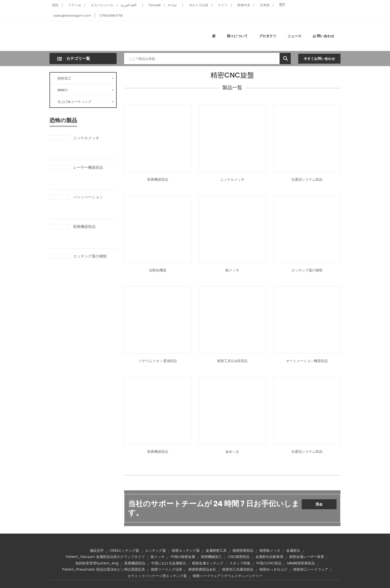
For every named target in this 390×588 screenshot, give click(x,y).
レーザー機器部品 (88, 168)
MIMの (86, 90)
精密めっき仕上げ (273, 569)
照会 (319, 504)
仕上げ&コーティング (86, 102)
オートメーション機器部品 (307, 361)
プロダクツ (268, 36)
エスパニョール (102, 5)
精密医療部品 (243, 550)
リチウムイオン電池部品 (158, 361)
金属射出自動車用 (269, 557)
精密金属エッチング (208, 563)
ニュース (294, 36)
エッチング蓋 (155, 550)
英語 (55, 5)
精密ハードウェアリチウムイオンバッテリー (228, 576)
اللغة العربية (129, 5)
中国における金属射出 (169, 563)
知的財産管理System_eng (97, 563)
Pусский (155, 5)
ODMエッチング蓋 (124, 550)
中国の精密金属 (183, 557)
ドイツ (223, 5)
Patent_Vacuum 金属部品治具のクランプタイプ (105, 557)
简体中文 (244, 5)
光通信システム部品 (307, 179)
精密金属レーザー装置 (307, 557)
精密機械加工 (211, 557)
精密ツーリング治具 (167, 569)
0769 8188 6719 (111, 16)
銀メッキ (232, 270)
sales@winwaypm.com (72, 16)
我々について (237, 36)
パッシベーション (88, 197)
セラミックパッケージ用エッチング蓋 (157, 576)
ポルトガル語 (198, 5)
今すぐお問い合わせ (319, 59)
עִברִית (172, 5)
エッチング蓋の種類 (90, 256)
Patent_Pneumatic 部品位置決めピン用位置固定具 (104, 569)
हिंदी (282, 5)
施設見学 (97, 550)
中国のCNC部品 (269, 563)
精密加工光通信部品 (238, 569)
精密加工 (86, 78)
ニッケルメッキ (86, 138)
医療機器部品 (84, 227)
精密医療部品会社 (202, 569)
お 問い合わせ (323, 36)
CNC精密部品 (239, 557)
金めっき (232, 452)
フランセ (75, 5)
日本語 (265, 5)
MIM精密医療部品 (301, 563)
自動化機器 (158, 270)
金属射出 (293, 550)
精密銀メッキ (270, 550)
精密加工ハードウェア (311, 569)
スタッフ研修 (240, 563)
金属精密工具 (216, 550)
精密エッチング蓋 (186, 550)
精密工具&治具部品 (232, 361)
